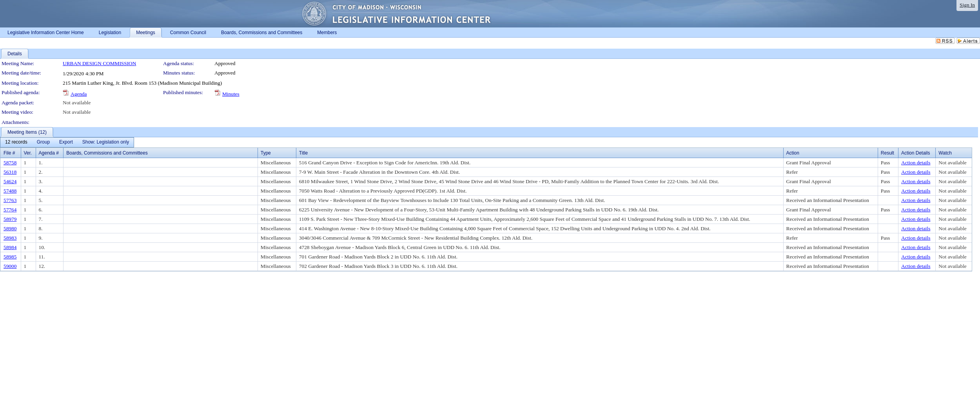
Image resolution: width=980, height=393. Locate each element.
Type (266, 153)
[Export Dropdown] (66, 142)
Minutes (231, 94)
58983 (10, 238)
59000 (10, 266)
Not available (77, 103)
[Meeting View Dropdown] (106, 142)
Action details (916, 163)
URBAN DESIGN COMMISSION (99, 63)
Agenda (79, 94)
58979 (10, 219)
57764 (10, 210)
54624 (10, 181)
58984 (10, 247)
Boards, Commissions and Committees (107, 153)
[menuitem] (16, 142)
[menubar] (67, 142)
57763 (10, 200)
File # (9, 153)
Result (887, 153)
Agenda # (49, 153)
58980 (10, 228)
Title (303, 153)
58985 (10, 257)
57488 (10, 191)
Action (793, 153)
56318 (10, 172)
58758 (10, 163)
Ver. (28, 153)
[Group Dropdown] (43, 142)
